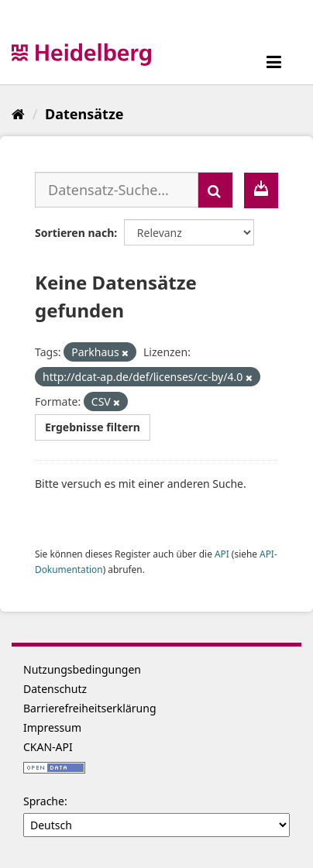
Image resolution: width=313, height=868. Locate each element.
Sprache (44, 801)
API (222, 554)
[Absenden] (215, 190)
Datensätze (84, 114)
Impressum (52, 727)
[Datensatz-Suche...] (117, 190)
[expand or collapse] (274, 62)
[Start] (18, 114)
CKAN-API (48, 747)
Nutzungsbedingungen (82, 669)
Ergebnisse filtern (93, 427)
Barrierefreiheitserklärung (90, 708)
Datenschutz (55, 689)
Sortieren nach (74, 233)
